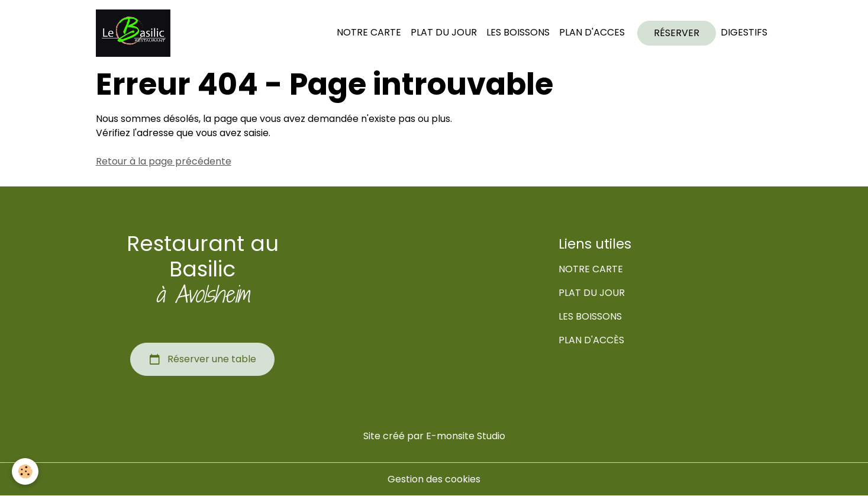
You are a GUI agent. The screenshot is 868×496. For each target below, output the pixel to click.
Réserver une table (202, 359)
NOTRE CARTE (369, 32)
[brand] (136, 33)
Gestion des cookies (434, 479)
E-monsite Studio (466, 436)
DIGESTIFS (744, 32)
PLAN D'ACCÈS (591, 340)
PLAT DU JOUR (444, 32)
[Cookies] (25, 471)
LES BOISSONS (518, 32)
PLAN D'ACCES (592, 32)
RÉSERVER (677, 33)
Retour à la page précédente (164, 161)
